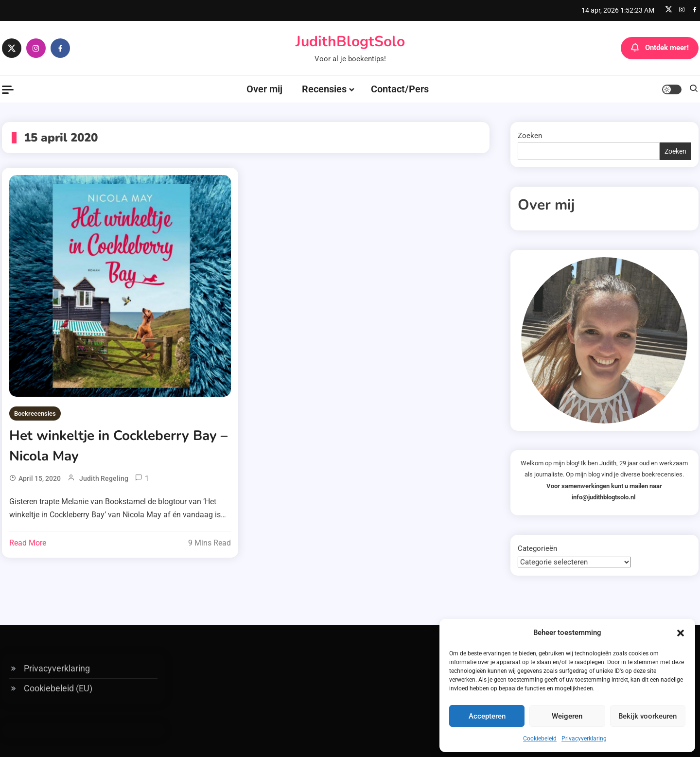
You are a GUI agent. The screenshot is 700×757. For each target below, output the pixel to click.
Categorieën (537, 548)
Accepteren (487, 716)
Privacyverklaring (584, 739)
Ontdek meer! (660, 48)
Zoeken (530, 136)
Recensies (324, 89)
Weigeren (567, 716)
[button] (681, 633)
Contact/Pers (400, 89)
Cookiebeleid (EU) (58, 688)
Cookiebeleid (540, 739)
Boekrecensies (35, 414)
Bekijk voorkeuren (647, 716)
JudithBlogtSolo (350, 42)
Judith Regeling (104, 478)
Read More (28, 543)
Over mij (264, 89)
